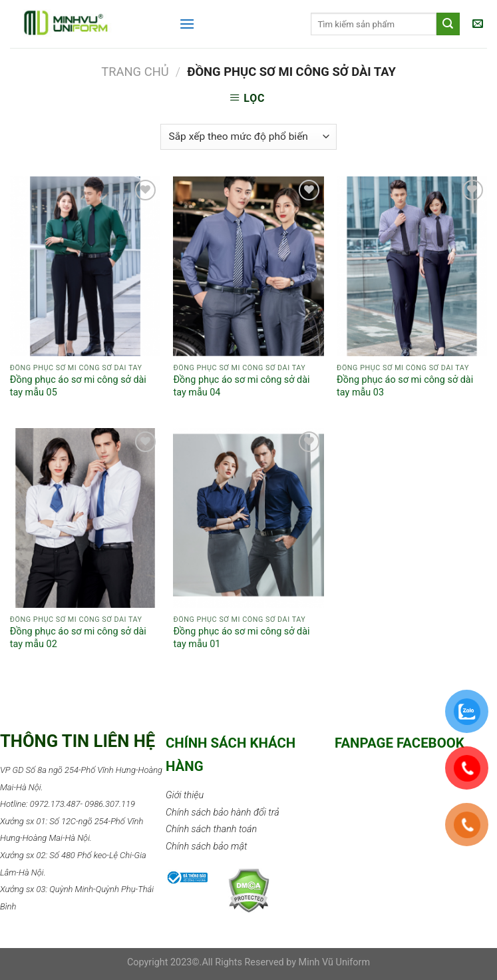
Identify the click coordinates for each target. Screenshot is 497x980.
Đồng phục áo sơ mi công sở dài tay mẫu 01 (241, 638)
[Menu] (187, 24)
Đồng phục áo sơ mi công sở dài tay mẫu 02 (78, 638)
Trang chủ (135, 72)
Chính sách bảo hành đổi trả (223, 813)
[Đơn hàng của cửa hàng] (248, 137)
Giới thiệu (185, 795)
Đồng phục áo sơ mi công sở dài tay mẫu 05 (78, 386)
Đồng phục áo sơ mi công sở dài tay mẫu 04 (241, 386)
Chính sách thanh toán (211, 829)
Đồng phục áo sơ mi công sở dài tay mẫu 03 (405, 386)
